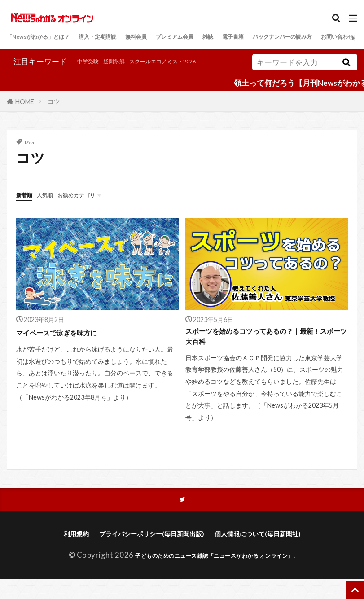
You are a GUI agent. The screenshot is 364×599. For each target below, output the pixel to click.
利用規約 (57, 552)
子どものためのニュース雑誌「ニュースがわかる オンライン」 (215, 575)
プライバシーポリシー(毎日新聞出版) (145, 552)
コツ (54, 112)
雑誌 (276, 37)
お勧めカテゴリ (98, 205)
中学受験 (22, 75)
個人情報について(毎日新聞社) (271, 552)
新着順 (28, 205)
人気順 (55, 205)
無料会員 (181, 37)
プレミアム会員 (232, 37)
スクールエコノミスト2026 (124, 75)
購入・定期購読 (130, 37)
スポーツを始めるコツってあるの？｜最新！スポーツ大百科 (262, 350)
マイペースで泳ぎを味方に (67, 343)
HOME (25, 112)
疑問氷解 (57, 75)
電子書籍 (307, 37)
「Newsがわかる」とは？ (51, 37)
